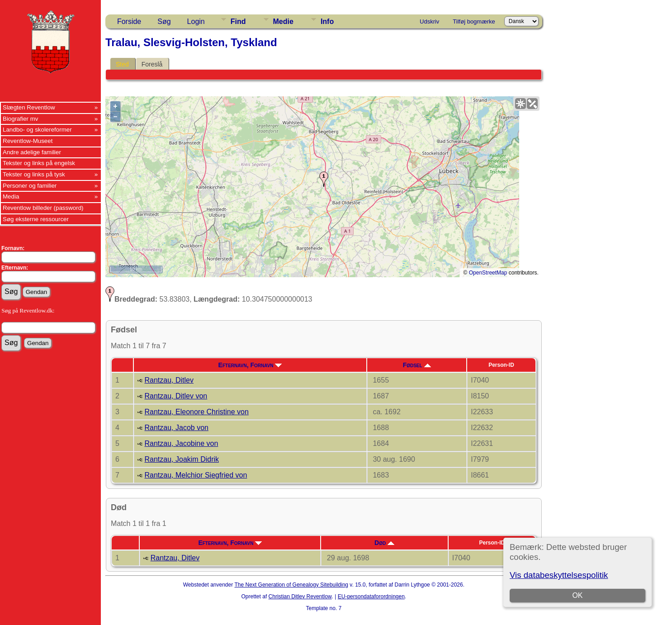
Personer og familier (30, 186)
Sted (122, 64)
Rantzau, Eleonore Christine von (197, 412)
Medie (283, 21)
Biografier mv (21, 119)
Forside (129, 21)
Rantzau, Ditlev (169, 380)
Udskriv (429, 21)
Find (238, 21)
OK (578, 595)
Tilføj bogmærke (474, 21)
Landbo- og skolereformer (37, 130)
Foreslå (152, 64)
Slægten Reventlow (29, 107)
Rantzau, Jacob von (177, 428)
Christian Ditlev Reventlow (300, 597)
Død (384, 543)
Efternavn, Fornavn (250, 365)
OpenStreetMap (488, 273)
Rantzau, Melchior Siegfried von (196, 475)
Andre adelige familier (32, 152)
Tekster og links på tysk (34, 174)
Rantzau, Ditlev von (176, 396)
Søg (164, 21)
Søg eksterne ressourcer (36, 219)
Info (327, 21)
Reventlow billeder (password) (43, 208)
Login (196, 21)
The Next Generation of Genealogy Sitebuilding (292, 585)
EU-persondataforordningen (371, 597)
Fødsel (417, 365)
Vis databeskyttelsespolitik (559, 575)
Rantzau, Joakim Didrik (182, 459)
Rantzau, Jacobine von (182, 443)
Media (11, 196)
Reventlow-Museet (28, 141)
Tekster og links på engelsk (39, 163)
